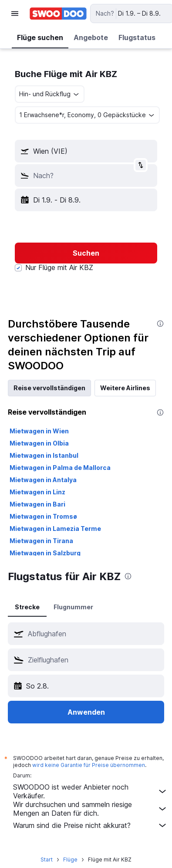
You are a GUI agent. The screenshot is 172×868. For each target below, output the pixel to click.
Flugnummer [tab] (73, 607)
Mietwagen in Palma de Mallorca (60, 468)
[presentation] (160, 324)
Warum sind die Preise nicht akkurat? (90, 825)
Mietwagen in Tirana (41, 541)
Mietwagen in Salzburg (45, 553)
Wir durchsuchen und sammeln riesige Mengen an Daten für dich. (90, 809)
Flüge (70, 860)
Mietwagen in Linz (37, 492)
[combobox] (50, 94)
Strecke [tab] (27, 607)
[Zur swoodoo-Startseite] (58, 14)
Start (47, 860)
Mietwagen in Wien (39, 431)
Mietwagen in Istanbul (44, 455)
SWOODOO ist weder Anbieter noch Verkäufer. (90, 791)
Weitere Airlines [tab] (125, 388)
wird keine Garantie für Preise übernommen (89, 765)
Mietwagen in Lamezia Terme (55, 529)
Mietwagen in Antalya (43, 480)
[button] (15, 14)
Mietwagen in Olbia (39, 443)
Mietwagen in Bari (37, 504)
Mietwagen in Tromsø (43, 516)
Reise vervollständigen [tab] (49, 388)
